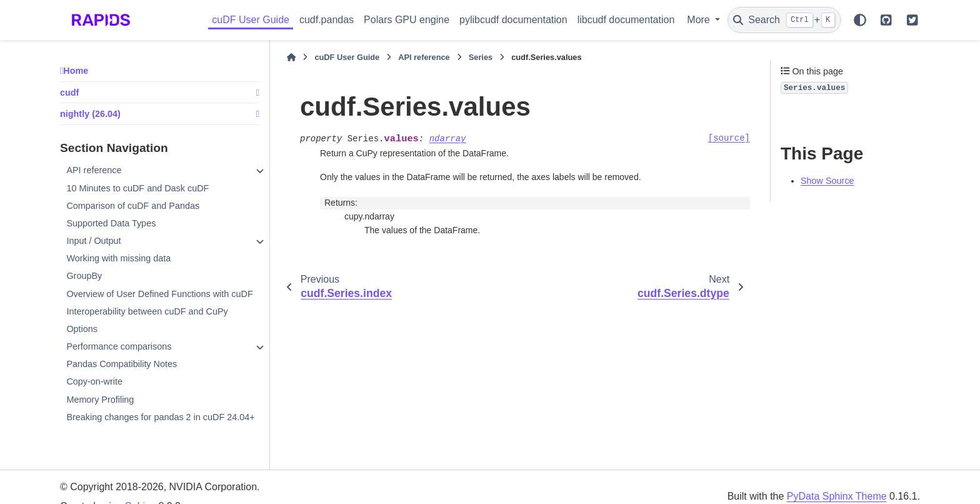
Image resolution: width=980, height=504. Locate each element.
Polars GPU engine (407, 20)
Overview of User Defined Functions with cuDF (159, 294)
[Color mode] (860, 20)
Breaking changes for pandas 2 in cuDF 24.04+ (160, 417)
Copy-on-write (94, 381)
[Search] (784, 20)
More (700, 20)
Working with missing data (118, 258)
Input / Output (93, 241)
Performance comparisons (119, 346)
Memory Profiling (100, 400)
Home (76, 71)
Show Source (827, 181)
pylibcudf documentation (513, 20)
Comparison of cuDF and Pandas (133, 206)
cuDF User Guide (251, 20)
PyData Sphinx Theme (837, 496)
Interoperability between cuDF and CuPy (147, 311)
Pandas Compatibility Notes (122, 364)
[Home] (291, 58)
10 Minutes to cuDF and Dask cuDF (137, 188)
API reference (94, 170)
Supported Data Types (111, 223)
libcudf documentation (626, 20)
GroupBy (84, 276)
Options (82, 329)
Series (481, 57)
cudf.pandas (327, 20)
